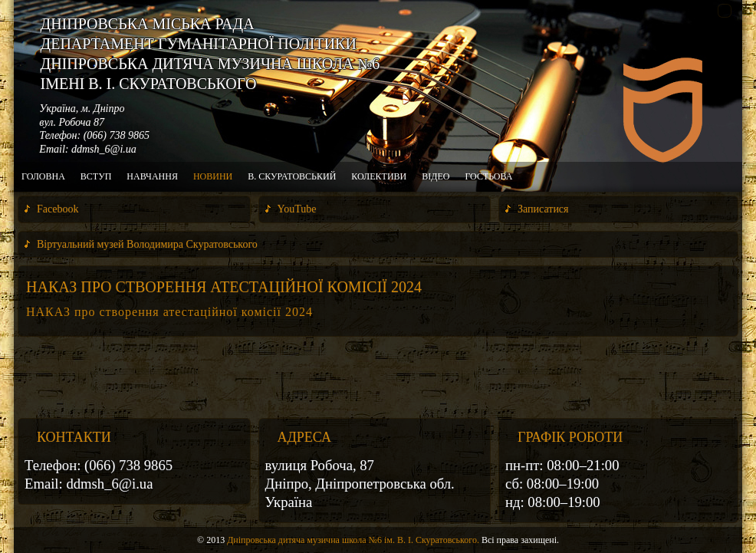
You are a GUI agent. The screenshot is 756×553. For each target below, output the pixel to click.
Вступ (96, 176)
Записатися (543, 209)
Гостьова (488, 176)
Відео (436, 176)
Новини (213, 176)
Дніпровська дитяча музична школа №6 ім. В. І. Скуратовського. (353, 540)
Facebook (58, 209)
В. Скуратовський (292, 176)
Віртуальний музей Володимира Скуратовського (147, 244)
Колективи (379, 176)
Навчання (152, 176)
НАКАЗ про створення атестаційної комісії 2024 (224, 287)
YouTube (297, 209)
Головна (43, 176)
